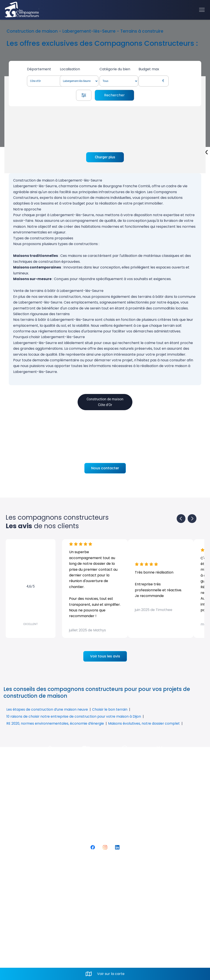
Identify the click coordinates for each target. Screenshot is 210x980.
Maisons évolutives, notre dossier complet (145, 724)
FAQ (25, 893)
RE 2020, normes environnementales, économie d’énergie (56, 724)
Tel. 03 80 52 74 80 (122, 908)
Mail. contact (117, 916)
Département (40, 69)
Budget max (167, 69)
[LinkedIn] (117, 847)
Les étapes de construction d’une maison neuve (47, 709)
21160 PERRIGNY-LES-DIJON (131, 900)
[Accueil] (22, 10)
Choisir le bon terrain (110, 709)
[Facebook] (93, 847)
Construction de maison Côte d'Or (105, 402)
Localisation (81, 69)
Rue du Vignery (120, 893)
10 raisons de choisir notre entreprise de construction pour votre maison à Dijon (75, 716)
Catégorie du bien (129, 69)
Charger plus (105, 157)
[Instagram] (105, 847)
